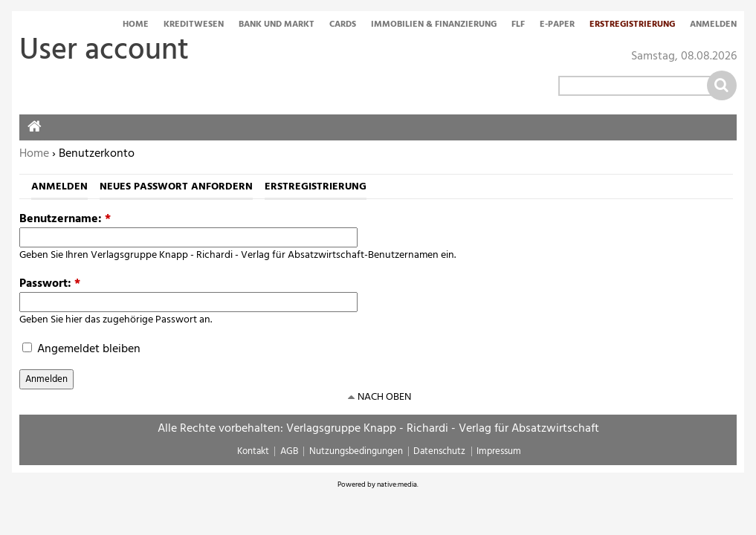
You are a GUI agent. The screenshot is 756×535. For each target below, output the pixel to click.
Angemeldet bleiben (81, 349)
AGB (289, 451)
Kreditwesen (194, 25)
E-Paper (557, 25)
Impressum (499, 451)
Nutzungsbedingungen (356, 451)
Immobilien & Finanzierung (434, 25)
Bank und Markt (277, 25)
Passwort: (50, 284)
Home (136, 25)
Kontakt (253, 451)
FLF (518, 25)
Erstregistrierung (632, 25)
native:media (397, 484)
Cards (343, 25)
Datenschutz (439, 451)
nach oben (384, 397)
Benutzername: (65, 219)
